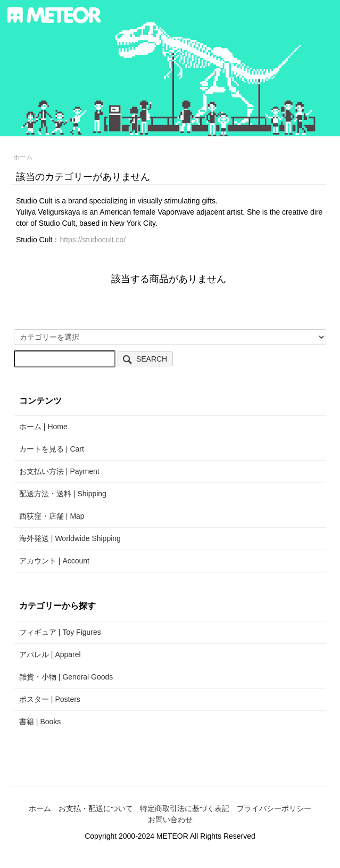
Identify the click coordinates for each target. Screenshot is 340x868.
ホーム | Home (43, 427)
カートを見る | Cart (52, 449)
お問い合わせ (170, 820)
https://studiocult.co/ (93, 240)
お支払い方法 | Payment (59, 471)
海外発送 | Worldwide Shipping (70, 538)
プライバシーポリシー (274, 808)
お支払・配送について (96, 808)
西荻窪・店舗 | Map (52, 516)
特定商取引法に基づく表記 (185, 808)
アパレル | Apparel (50, 654)
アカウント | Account (54, 561)
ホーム (23, 157)
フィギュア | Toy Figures (60, 632)
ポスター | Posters (50, 699)
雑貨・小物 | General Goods (66, 677)
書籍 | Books (40, 722)
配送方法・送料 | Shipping (63, 494)
